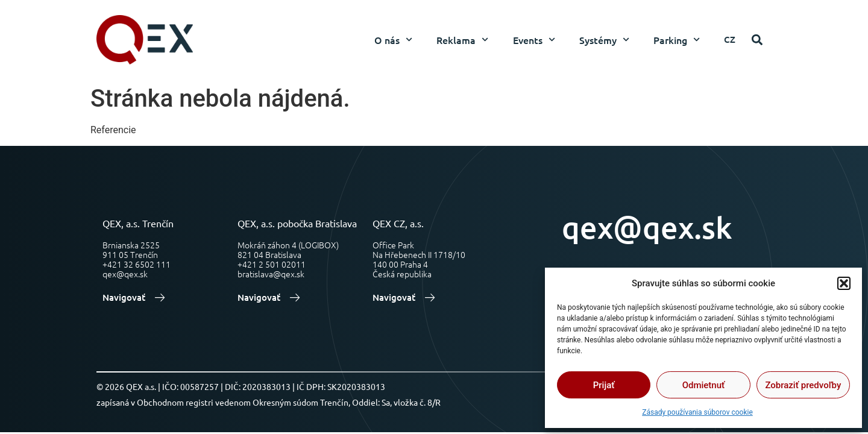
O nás (393, 39)
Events (534, 39)
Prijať (604, 385)
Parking (677, 39)
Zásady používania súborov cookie (697, 412)
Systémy (604, 39)
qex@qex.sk (647, 227)
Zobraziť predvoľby (803, 385)
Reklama (462, 39)
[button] (844, 283)
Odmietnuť (704, 385)
